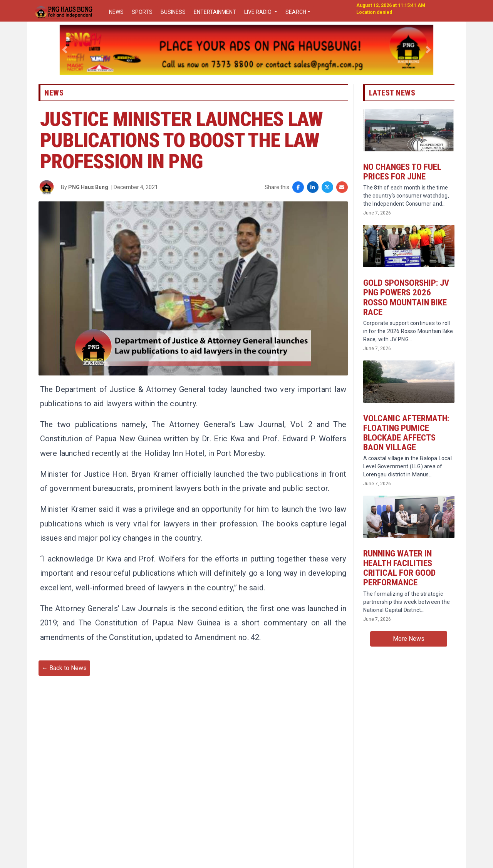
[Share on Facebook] (298, 194)
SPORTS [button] (142, 12)
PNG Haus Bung (88, 194)
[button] (65, 50)
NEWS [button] (116, 12)
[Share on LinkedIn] (313, 194)
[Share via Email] (342, 194)
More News (409, 656)
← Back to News (64, 705)
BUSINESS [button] (173, 12)
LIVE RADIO (258, 12)
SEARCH (296, 12)
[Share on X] (327, 194)
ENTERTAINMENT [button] (215, 12)
